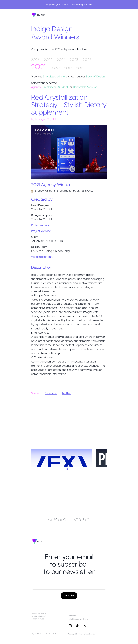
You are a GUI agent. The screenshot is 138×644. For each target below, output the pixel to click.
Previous (29, 501)
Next (109, 501)
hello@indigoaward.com (78, 619)
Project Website (41, 231)
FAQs (54, 633)
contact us (46, 633)
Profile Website (41, 225)
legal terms (36, 633)
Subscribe (69, 595)
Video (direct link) (42, 257)
